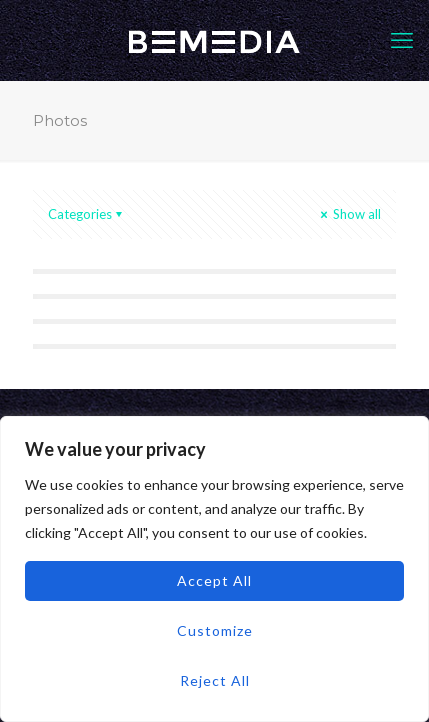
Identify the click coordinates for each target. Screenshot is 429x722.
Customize (215, 630)
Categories (86, 214)
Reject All (215, 680)
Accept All (214, 580)
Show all (349, 214)
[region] (214, 569)
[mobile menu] (402, 40)
